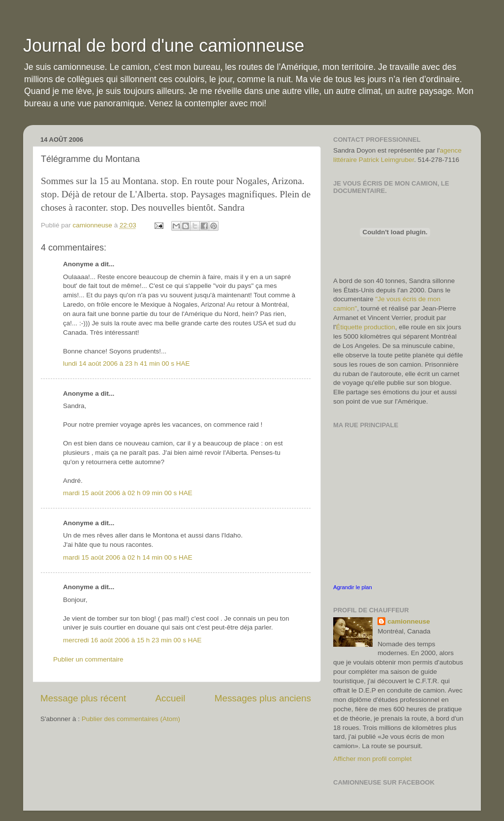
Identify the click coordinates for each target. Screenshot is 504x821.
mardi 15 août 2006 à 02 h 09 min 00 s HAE (128, 493)
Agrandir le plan (353, 587)
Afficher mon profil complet (373, 759)
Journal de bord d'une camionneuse (164, 46)
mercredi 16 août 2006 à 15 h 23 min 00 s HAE (132, 640)
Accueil (171, 698)
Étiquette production (366, 327)
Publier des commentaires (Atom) (131, 719)
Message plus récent (83, 698)
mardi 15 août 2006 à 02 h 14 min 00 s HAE (128, 557)
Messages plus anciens (263, 698)
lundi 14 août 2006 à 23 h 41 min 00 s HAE (126, 363)
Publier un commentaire (88, 659)
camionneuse (409, 621)
